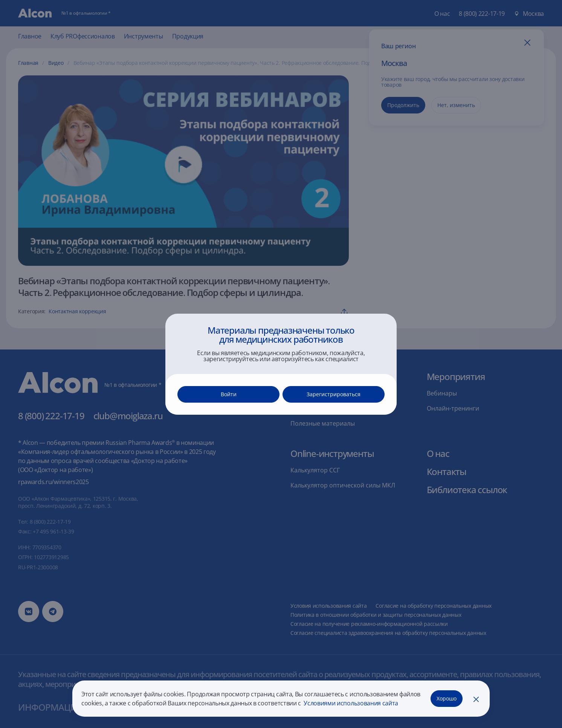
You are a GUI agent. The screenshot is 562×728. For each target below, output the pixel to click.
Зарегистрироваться (334, 394)
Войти (229, 394)
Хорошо (447, 698)
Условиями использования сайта (350, 703)
